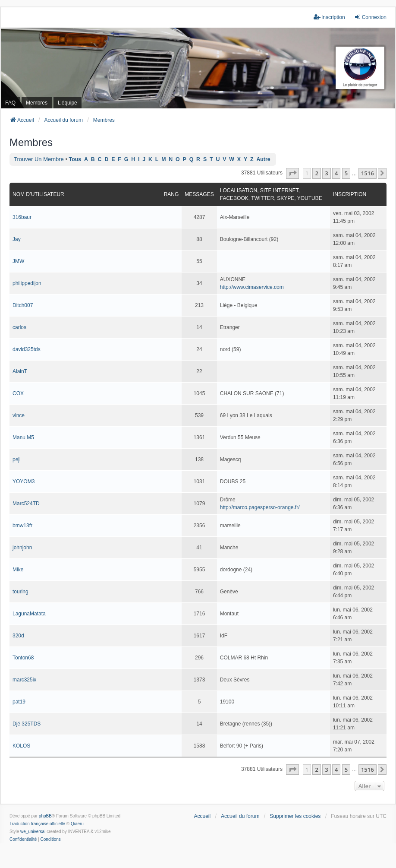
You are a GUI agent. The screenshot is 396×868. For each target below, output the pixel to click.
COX (18, 393)
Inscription (350, 194)
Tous (75, 159)
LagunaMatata (29, 614)
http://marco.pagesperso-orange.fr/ (260, 507)
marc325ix (24, 680)
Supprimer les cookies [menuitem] (295, 816)
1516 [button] (368, 173)
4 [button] (336, 173)
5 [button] (346, 173)
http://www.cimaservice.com (252, 287)
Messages (199, 194)
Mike (18, 570)
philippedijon (27, 283)
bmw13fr (22, 526)
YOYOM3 (24, 482)
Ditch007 (23, 305)
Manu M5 (23, 437)
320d (18, 636)
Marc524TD (26, 504)
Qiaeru (77, 824)
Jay (17, 239)
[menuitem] (23, 839)
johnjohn (22, 548)
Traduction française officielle (37, 824)
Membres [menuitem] (37, 103)
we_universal (33, 832)
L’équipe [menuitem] (68, 103)
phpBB (45, 816)
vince (19, 415)
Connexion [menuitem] (370, 17)
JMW (18, 261)
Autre (263, 159)
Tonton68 (23, 658)
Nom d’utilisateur (38, 194)
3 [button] (326, 173)
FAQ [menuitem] (10, 103)
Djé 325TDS (27, 724)
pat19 (19, 702)
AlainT (20, 371)
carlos (19, 327)
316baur (22, 217)
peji (17, 459)
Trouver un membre (39, 159)
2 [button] (316, 173)
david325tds (27, 349)
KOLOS (21, 746)
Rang (171, 194)
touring (20, 592)
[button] (292, 173)
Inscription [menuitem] (329, 17)
